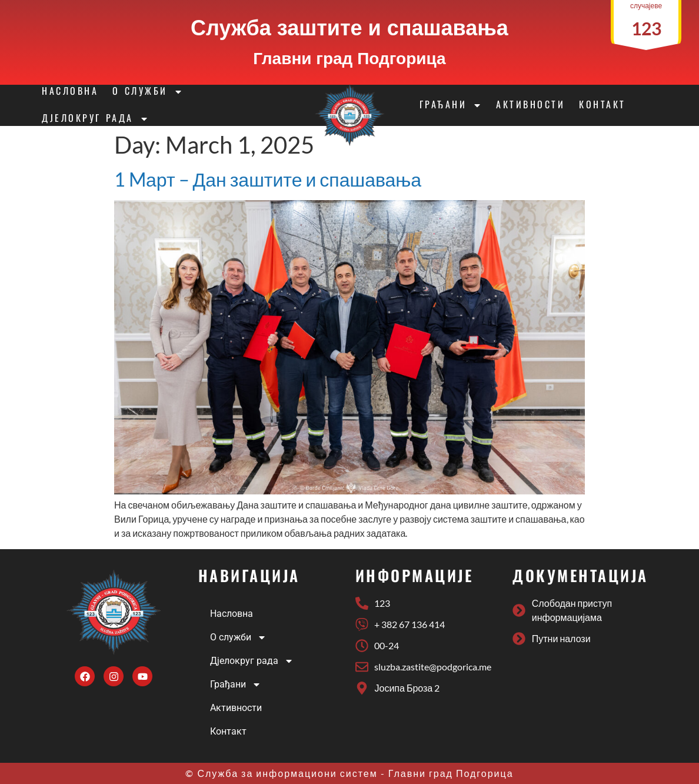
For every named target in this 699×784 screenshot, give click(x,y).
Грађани (451, 105)
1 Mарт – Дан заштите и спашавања (268, 179)
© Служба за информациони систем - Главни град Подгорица (349, 773)
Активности (530, 105)
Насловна (70, 92)
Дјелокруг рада (95, 119)
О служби (147, 92)
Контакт (603, 105)
